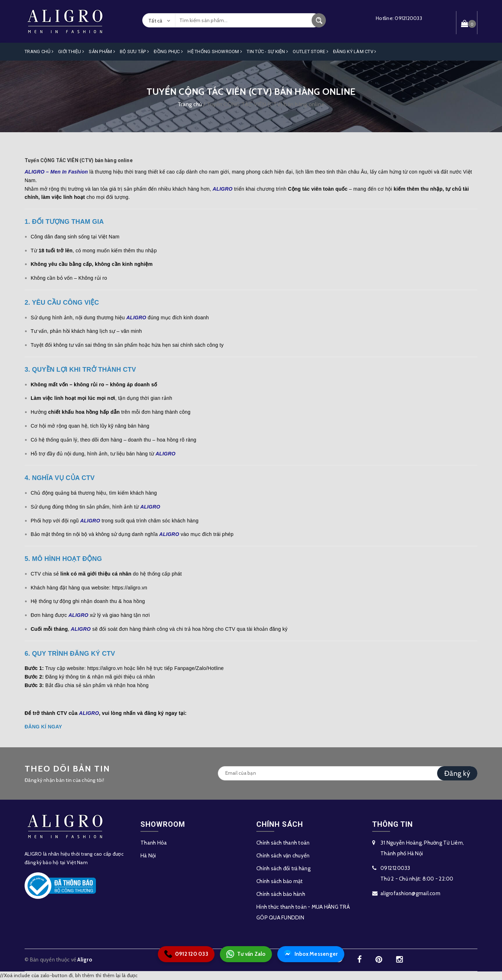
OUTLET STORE (311, 51)
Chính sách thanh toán (283, 843)
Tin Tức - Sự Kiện (267, 51)
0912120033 (408, 18)
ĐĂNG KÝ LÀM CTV (355, 51)
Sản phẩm (102, 51)
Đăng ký (457, 773)
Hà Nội (148, 856)
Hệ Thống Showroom (215, 51)
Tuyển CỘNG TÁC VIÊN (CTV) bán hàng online (79, 160)
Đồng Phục (168, 51)
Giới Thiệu (71, 51)
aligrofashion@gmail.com (410, 893)
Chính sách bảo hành (281, 894)
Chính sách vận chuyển (283, 856)
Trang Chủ (39, 51)
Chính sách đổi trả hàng (283, 868)
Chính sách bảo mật (280, 881)
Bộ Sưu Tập (134, 51)
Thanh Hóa (154, 843)
